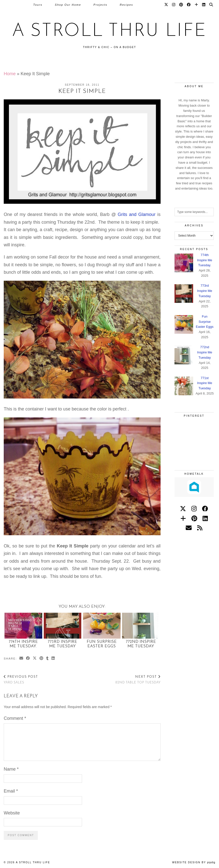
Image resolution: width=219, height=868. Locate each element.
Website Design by (194, 862)
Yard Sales (21, 680)
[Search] (211, 5)
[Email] (189, 528)
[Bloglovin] (197, 5)
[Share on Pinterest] (42, 659)
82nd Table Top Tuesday (138, 680)
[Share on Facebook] (28, 659)
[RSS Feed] (200, 528)
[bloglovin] (183, 518)
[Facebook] (189, 5)
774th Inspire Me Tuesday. (23, 644)
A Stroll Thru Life (110, 31)
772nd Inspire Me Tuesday (141, 644)
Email (11, 791)
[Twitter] (166, 5)
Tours (38, 5)
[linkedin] (205, 518)
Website (12, 813)
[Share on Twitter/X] (35, 659)
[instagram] (194, 509)
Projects (100, 5)
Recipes (127, 5)
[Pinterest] (181, 5)
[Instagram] (174, 5)
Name (11, 769)
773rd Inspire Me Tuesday (63, 644)
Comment (15, 718)
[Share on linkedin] (53, 659)
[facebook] (205, 509)
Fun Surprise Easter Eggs (102, 644)
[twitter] (183, 509)
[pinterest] (194, 518)
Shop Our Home (68, 5)
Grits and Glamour (137, 214)
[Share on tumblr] (48, 659)
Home (10, 74)
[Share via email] (22, 659)
